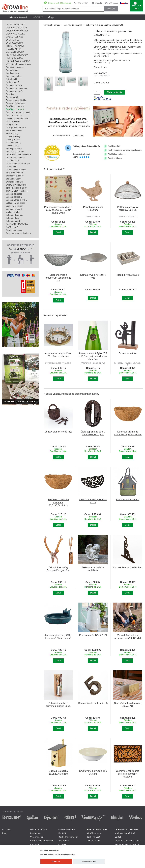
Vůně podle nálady (14, 209)
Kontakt (99, 3)
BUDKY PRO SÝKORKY (17, 31)
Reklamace (36, 833)
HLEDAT (111, 9)
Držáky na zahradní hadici (18, 118)
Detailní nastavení (89, 861)
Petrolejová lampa (14, 149)
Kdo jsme (35, 844)
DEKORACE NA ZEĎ (16, 34)
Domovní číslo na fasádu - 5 (93, 703)
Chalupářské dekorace (16, 127)
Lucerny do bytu (13, 140)
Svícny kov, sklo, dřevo (16, 185)
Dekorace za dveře (14, 91)
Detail (58, 232)
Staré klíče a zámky (15, 176)
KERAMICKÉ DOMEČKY (17, 55)
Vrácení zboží (37, 837)
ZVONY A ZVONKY (15, 43)
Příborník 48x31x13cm (128, 275)
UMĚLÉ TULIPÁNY (15, 37)
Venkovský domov (52, 25)
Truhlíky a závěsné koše (17, 191)
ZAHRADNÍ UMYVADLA (17, 224)
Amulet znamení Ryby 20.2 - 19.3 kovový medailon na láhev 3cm (93, 356)
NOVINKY (38, 17)
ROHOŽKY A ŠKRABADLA (18, 61)
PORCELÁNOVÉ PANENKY (19, 155)
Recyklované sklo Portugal (18, 164)
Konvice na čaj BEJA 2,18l (93, 635)
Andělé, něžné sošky (15, 67)
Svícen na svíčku (128, 353)
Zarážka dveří (12, 227)
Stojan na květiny (14, 179)
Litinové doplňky (13, 137)
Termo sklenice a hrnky (16, 188)
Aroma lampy (12, 70)
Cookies (62, 844)
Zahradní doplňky (14, 218)
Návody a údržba (39, 829)
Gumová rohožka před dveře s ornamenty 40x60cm (128, 774)
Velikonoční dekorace (16, 203)
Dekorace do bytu (14, 85)
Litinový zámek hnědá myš (58, 432)
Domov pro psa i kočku (16, 100)
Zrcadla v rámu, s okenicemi (19, 233)
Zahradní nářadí (13, 221)
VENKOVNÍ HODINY (15, 25)
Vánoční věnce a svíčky (17, 200)
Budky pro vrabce (14, 76)
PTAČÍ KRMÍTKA (14, 49)
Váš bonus (113, 3)
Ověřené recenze (67, 829)
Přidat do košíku (114, 92)
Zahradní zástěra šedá (128, 500)
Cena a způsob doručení (42, 841)
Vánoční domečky (14, 197)
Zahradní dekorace (14, 215)
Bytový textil (11, 79)
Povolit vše (56, 861)
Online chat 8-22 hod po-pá (60, 3)
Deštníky (10, 94)
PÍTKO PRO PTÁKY (15, 46)
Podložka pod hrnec (15, 152)
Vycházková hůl (13, 212)
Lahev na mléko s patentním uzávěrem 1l (104, 25)
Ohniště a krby (12, 146)
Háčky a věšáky (13, 121)
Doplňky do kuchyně (15, 109)
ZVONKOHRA (12, 40)
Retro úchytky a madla (16, 170)
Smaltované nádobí (15, 173)
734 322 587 (83, 3)
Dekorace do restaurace (17, 88)
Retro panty (11, 167)
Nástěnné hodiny (14, 143)
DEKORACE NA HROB (16, 28)
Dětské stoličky (13, 97)
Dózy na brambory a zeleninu (19, 112)
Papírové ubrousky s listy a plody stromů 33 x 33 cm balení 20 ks (58, 210)
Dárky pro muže (13, 82)
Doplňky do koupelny (15, 106)
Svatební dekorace (14, 182)
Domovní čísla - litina (15, 103)
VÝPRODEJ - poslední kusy (18, 64)
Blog (4, 833)
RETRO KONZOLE (15, 58)
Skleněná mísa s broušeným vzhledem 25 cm (58, 278)
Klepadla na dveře (14, 130)
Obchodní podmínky (68, 837)
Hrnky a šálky (12, 124)
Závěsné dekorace (14, 230)
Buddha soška (12, 73)
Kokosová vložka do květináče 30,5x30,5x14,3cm (58, 502)
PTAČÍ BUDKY (13, 161)
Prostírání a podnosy (15, 158)
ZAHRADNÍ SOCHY (15, 52)
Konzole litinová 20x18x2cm (128, 567)
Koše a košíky (12, 133)
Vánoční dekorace (14, 194)
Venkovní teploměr (14, 206)
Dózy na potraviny (14, 115)
